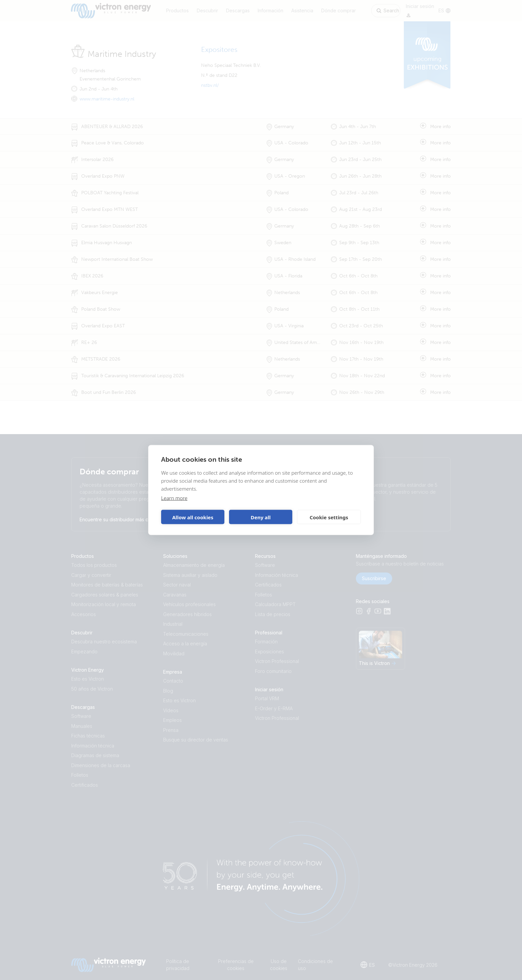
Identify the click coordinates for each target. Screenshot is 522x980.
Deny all (261, 517)
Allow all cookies (193, 517)
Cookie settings (329, 517)
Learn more (174, 498)
